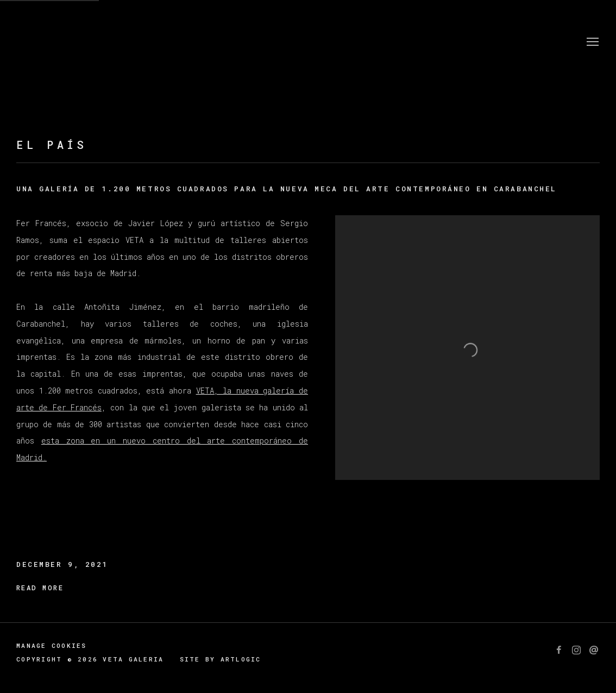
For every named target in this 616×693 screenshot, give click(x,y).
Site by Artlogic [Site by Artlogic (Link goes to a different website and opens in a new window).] (221, 659)
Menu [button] (592, 42)
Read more (40, 588)
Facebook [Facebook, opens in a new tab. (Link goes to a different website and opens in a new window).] (559, 651)
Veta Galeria (81, 42)
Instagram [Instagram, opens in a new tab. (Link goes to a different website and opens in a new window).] (576, 651)
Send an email (594, 651)
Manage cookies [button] (52, 645)
